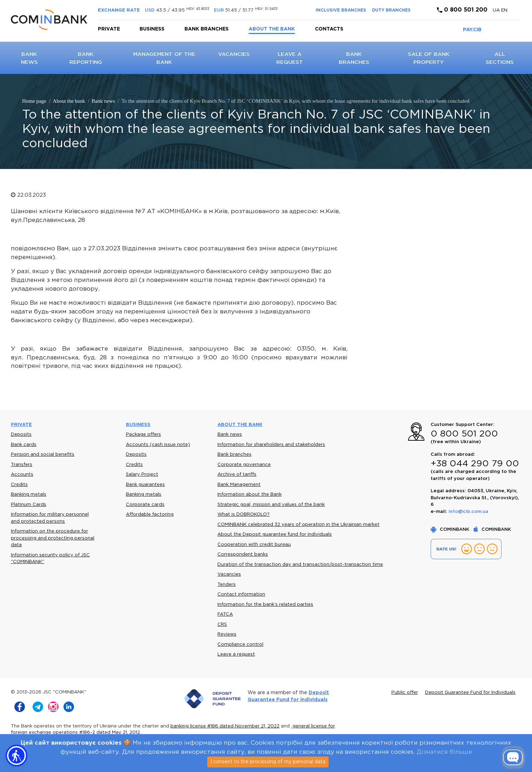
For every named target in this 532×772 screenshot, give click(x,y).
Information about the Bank (250, 495)
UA (497, 10)
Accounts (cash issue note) (158, 445)
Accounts (22, 475)
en (504, 10)
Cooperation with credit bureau (254, 545)
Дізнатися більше (444, 752)
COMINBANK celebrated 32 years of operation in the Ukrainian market (298, 525)
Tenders (227, 585)
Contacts (329, 29)
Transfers (22, 465)
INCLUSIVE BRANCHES (341, 10)
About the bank (272, 29)
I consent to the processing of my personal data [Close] (268, 762)
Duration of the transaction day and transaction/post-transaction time (300, 565)
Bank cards (24, 445)
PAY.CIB (472, 30)
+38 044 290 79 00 (475, 464)
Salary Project (142, 475)
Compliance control (240, 645)
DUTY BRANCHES (391, 10)
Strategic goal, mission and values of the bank (271, 505)
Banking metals (29, 495)
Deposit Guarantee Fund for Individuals (470, 693)
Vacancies (234, 54)
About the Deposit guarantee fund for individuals (275, 534)
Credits (19, 485)
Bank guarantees (145, 485)
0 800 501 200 (462, 10)
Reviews (227, 634)
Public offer (405, 693)
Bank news (230, 435)
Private (109, 29)
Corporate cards (145, 505)
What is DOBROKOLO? (244, 514)
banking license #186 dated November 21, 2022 (225, 726)
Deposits (21, 435)
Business (152, 29)
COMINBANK (451, 530)
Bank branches (207, 29)
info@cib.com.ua (468, 512)
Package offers (143, 435)
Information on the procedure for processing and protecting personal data (53, 538)
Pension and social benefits (43, 455)
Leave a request (236, 654)
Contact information (241, 594)
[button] (16, 756)
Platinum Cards (29, 505)
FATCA (225, 614)
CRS (222, 625)
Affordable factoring (150, 514)
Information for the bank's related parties (265, 605)
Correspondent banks (243, 554)
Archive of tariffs (237, 475)
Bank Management (239, 485)
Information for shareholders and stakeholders (271, 445)
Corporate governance (244, 465)
